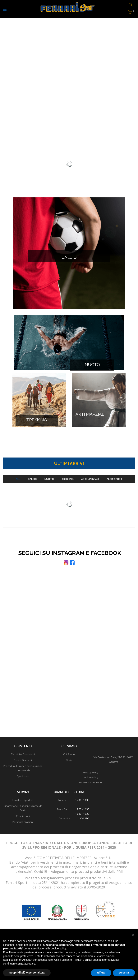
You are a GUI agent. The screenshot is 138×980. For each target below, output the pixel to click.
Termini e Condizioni (91, 786)
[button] (133, 935)
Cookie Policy (90, 781)
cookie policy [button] (59, 948)
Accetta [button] (124, 973)
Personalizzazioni (23, 826)
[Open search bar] (131, 5)
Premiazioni (23, 820)
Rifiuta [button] (101, 973)
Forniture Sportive (23, 804)
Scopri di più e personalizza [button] (27, 973)
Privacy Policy (90, 776)
